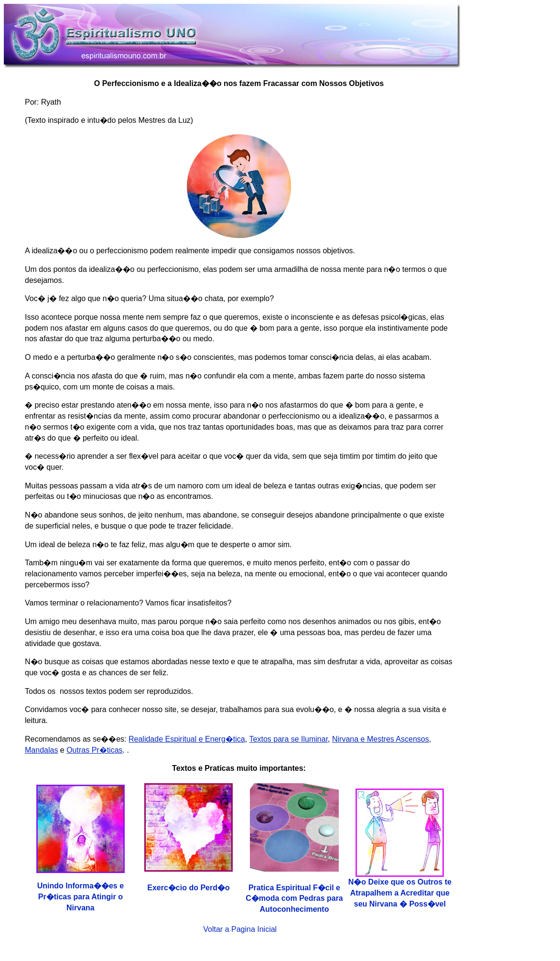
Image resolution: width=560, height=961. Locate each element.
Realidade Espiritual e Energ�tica (187, 739)
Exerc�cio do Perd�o (188, 888)
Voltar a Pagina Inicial (240, 929)
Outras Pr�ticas (94, 750)
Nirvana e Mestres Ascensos (381, 739)
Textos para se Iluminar (289, 739)
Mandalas (41, 750)
